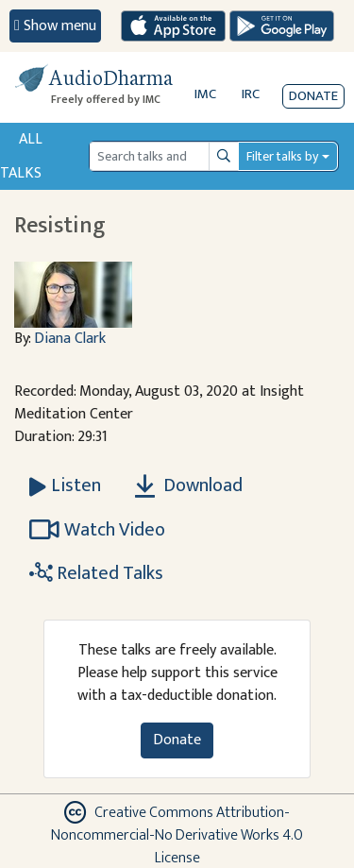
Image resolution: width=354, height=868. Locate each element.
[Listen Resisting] (65, 485)
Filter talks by (282, 156)
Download (189, 485)
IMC (205, 94)
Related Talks (96, 573)
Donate (313, 96)
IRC (251, 94)
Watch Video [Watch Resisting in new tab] (97, 530)
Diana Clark (70, 339)
